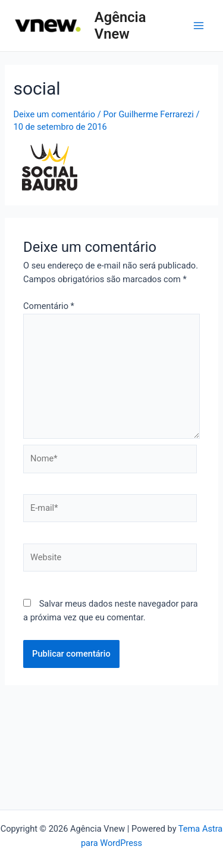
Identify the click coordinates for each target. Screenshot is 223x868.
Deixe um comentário (54, 114)
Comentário (49, 306)
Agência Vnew (120, 26)
